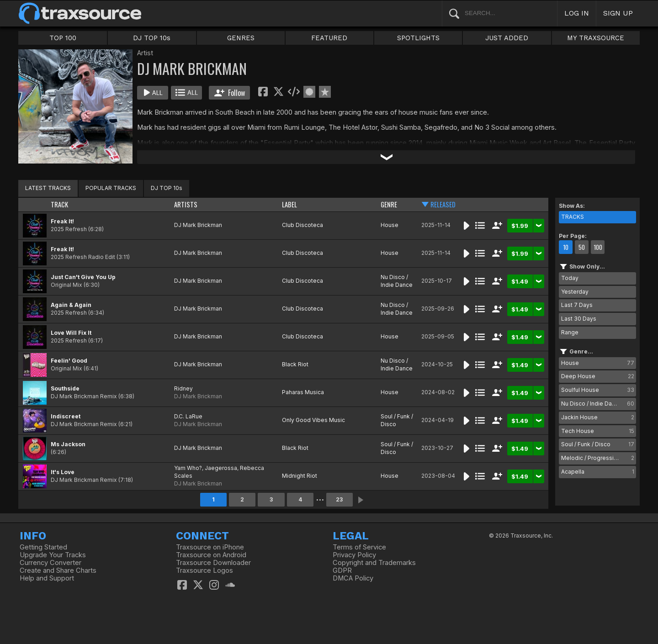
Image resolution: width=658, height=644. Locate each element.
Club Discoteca (302, 225)
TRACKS (573, 217)
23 (339, 499)
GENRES (241, 38)
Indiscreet (66, 416)
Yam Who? (188, 468)
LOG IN (577, 13)
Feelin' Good (69, 361)
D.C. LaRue (188, 416)
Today (570, 278)
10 (566, 247)
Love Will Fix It (71, 333)
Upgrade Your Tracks (53, 555)
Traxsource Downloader (213, 563)
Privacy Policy (354, 555)
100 (598, 247)
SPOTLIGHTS (418, 38)
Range (570, 332)
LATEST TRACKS (48, 188)
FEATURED (329, 38)
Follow (230, 93)
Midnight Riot (300, 476)
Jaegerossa (221, 468)
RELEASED (443, 204)
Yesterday (575, 292)
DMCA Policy (353, 578)
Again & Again (71, 305)
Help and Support (47, 578)
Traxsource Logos (204, 570)
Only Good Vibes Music (313, 420)
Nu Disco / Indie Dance (397, 281)
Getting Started (43, 547)
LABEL (289, 204)
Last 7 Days (577, 305)
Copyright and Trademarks (374, 563)
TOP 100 (63, 38)
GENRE (389, 204)
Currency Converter (50, 563)
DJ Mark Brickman (198, 225)
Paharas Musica (303, 392)
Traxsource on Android (211, 555)
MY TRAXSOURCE (596, 38)
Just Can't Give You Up (83, 277)
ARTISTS (186, 204)
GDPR (342, 570)
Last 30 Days (579, 319)
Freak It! (62, 221)
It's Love (63, 472)
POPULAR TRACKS (111, 188)
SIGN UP (618, 13)
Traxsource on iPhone (210, 547)
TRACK (59, 204)
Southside (65, 388)
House (390, 225)
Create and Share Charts (58, 570)
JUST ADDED (507, 38)
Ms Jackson (68, 444)
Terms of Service (359, 547)
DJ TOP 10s (152, 38)
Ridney (183, 388)
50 (582, 247)
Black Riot (295, 364)
